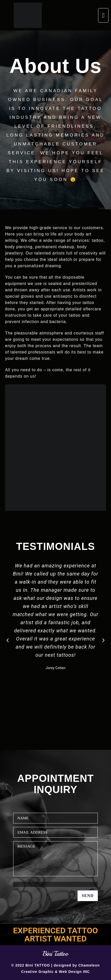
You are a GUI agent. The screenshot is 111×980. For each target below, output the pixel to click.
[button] (103, 15)
